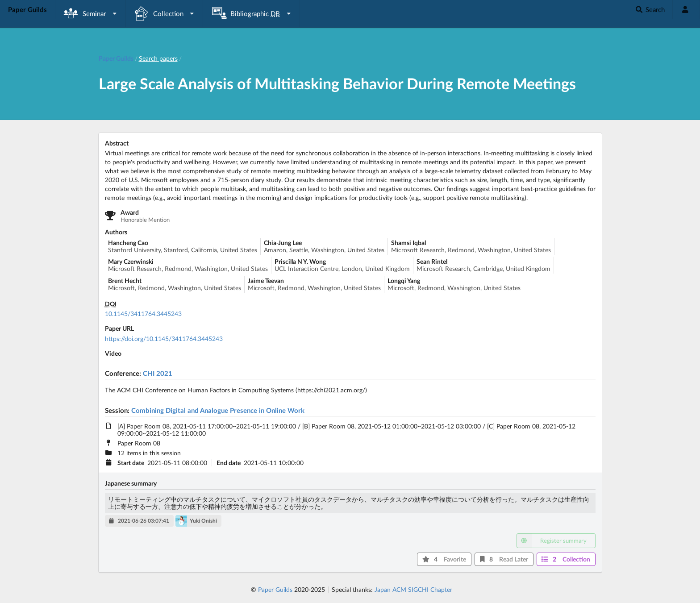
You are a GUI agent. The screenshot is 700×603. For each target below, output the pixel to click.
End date (229, 463)
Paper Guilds (275, 589)
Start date (131, 463)
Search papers (158, 58)
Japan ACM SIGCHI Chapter (413, 589)
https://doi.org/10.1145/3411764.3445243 (164, 339)
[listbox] (91, 14)
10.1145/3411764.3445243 (143, 314)
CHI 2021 (158, 373)
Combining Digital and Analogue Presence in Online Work (218, 410)
